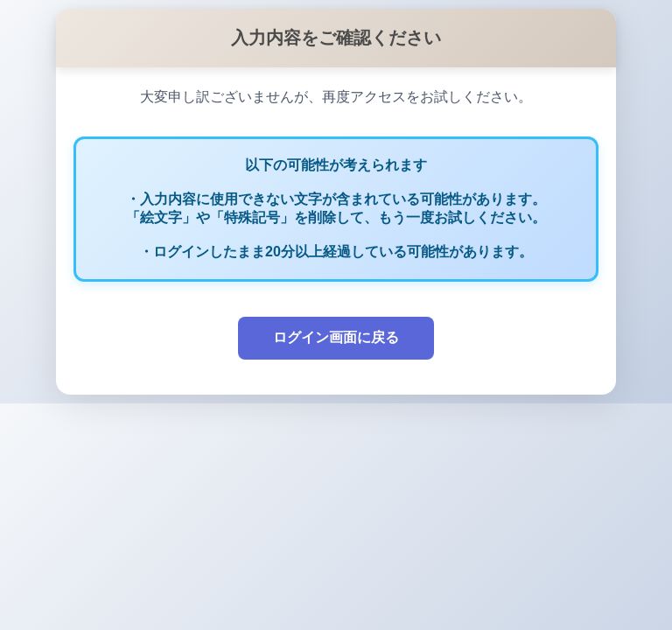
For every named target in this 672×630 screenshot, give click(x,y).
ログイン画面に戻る (336, 337)
